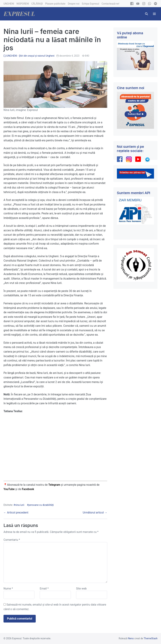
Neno (131, 638)
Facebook (28, 489)
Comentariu (12, 540)
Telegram (54, 485)
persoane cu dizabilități (41, 505)
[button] (146, 14)
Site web (81, 589)
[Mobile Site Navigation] (154, 14)
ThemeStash (151, 638)
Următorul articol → (95, 513)
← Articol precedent (16, 513)
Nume (8, 589)
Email (44, 589)
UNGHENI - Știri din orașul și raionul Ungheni (30, 56)
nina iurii (20, 505)
